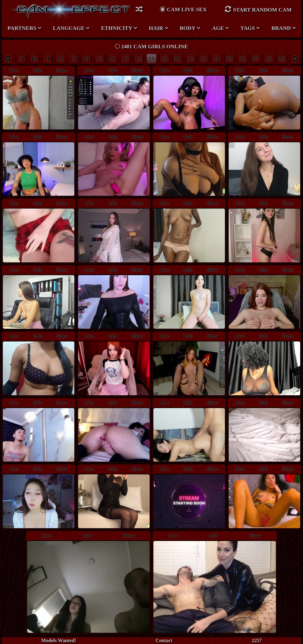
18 (139, 59)
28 (269, 59)
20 (164, 59)
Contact (164, 640)
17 (126, 59)
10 (34, 59)
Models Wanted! (59, 640)
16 (112, 59)
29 (282, 59)
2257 (257, 640)
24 (217, 59)
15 (99, 59)
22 (191, 59)
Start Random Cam (258, 9)
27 (256, 59)
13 (73, 59)
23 (204, 59)
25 (230, 59)
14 (86, 59)
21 (177, 59)
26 (243, 59)
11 (47, 59)
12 (60, 59)
